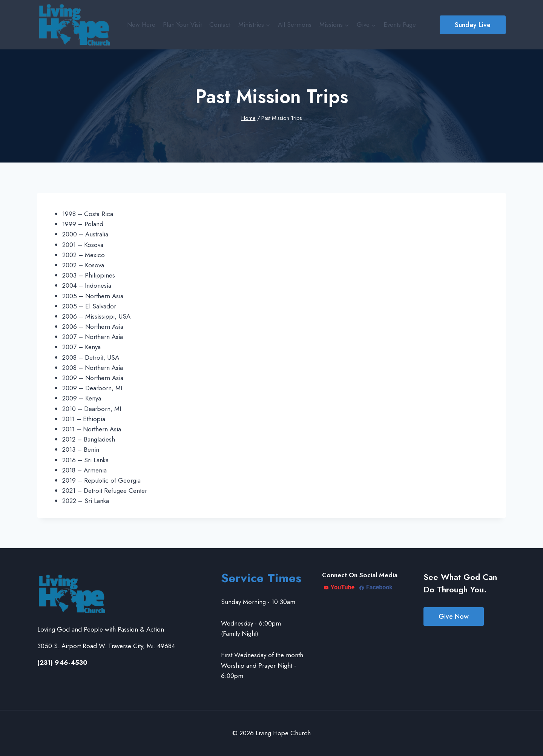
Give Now (454, 616)
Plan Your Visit (182, 25)
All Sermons (295, 25)
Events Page (400, 25)
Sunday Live (473, 25)
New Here (141, 25)
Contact (220, 25)
